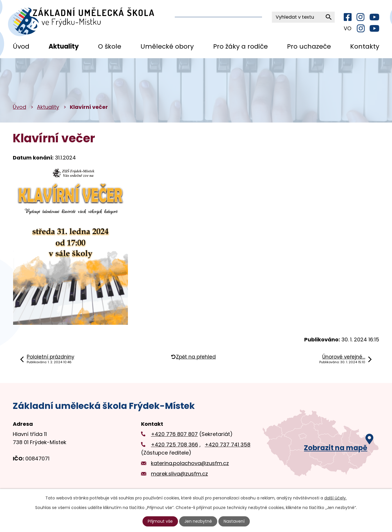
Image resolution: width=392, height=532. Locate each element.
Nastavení (234, 521)
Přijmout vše (161, 521)
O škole (110, 46)
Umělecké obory (167, 46)
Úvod (21, 46)
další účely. (335, 498)
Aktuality (64, 46)
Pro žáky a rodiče (240, 46)
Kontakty (365, 46)
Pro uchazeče (309, 46)
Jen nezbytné (198, 521)
